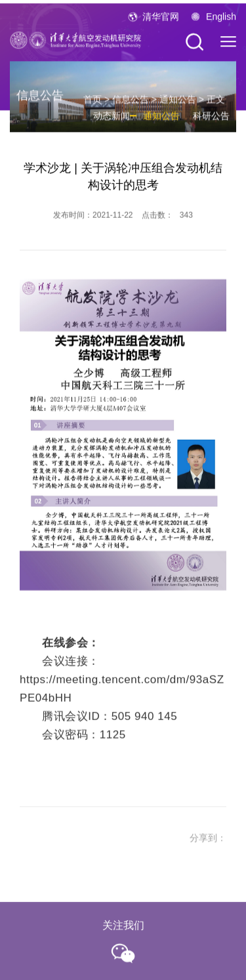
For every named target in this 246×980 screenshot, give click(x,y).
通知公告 (178, 104)
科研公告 (211, 121)
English (221, 20)
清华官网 (161, 20)
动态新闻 (112, 121)
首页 (92, 104)
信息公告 (131, 104)
